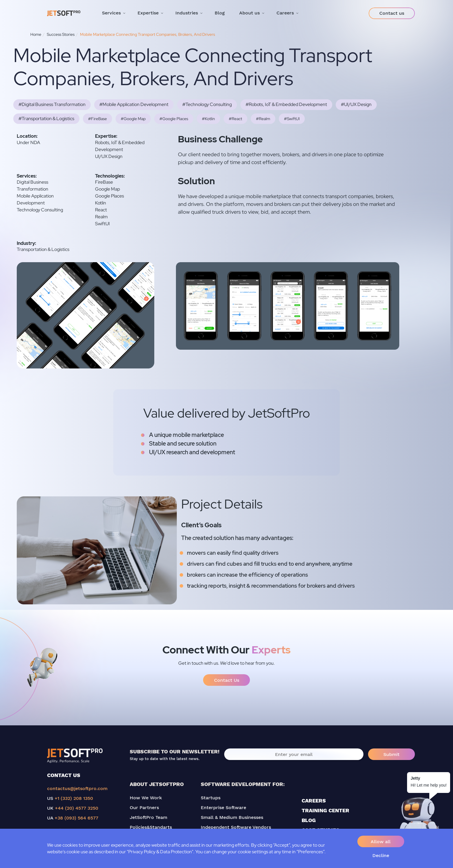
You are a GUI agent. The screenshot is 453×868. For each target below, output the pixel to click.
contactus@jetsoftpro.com (77, 788)
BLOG (309, 820)
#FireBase (98, 119)
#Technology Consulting (207, 104)
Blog (220, 13)
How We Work (146, 798)
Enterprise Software (223, 808)
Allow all (381, 842)
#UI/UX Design (356, 104)
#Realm (263, 119)
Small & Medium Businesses (232, 817)
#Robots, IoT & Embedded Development (286, 104)
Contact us (392, 13)
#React (235, 119)
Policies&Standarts (151, 827)
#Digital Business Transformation (52, 104)
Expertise (148, 13)
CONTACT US (64, 775)
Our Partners (144, 808)
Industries (187, 13)
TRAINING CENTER (325, 810)
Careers (285, 13)
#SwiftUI (292, 119)
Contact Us (227, 680)
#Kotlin (208, 119)
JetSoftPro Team (148, 817)
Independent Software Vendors (236, 827)
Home (36, 34)
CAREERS (314, 801)
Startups (211, 798)
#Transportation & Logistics (46, 119)
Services (111, 13)
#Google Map (133, 119)
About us (249, 13)
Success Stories (61, 34)
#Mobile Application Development (134, 104)
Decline (381, 855)
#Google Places (174, 119)
